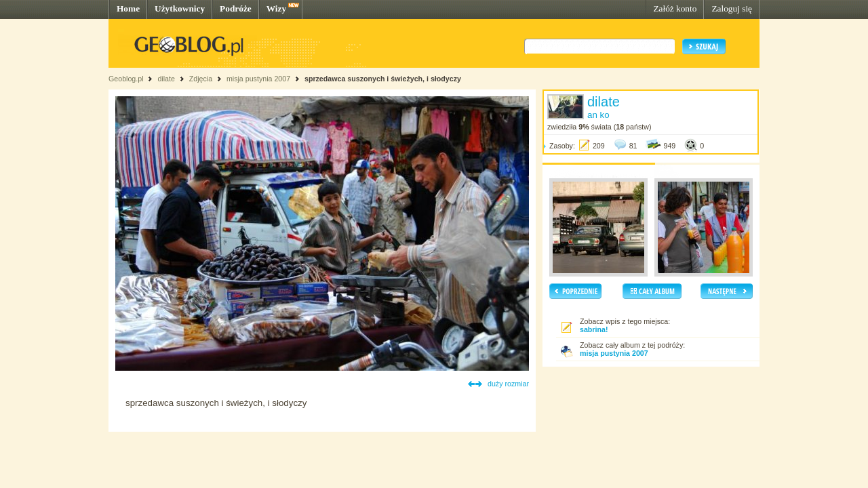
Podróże (236, 8)
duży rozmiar (508, 384)
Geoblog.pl (126, 79)
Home (128, 8)
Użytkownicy (180, 8)
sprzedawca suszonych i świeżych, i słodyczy (383, 79)
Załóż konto (675, 8)
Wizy (276, 8)
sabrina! (594, 329)
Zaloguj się (732, 8)
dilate (166, 79)
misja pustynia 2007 (258, 79)
